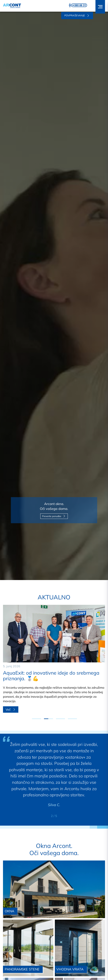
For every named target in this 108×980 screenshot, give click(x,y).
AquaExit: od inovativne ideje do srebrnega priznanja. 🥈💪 (51, 676)
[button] (100, 7)
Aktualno (54, 597)
